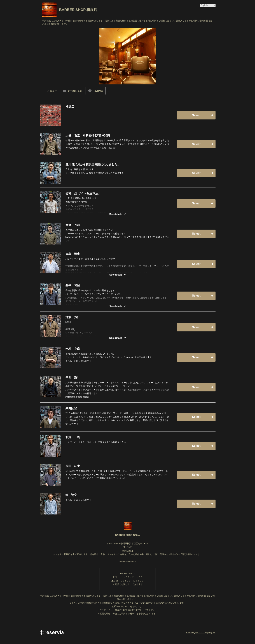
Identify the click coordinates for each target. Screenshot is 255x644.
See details (116, 214)
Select (196, 115)
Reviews (95, 91)
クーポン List (73, 91)
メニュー (50, 91)
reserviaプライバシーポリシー (201, 633)
